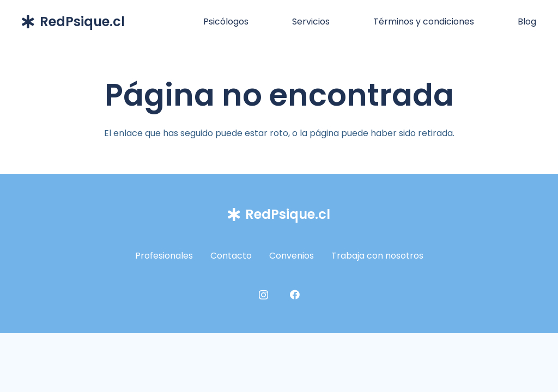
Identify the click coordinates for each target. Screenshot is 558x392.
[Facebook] (295, 295)
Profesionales (164, 256)
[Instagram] (263, 295)
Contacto (231, 256)
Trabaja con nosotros (377, 256)
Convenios (292, 256)
